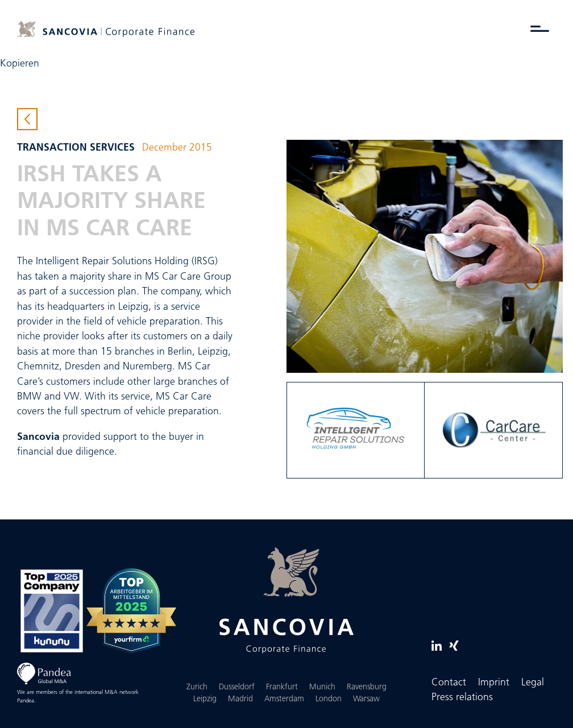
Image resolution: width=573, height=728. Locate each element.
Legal (533, 683)
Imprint (494, 683)
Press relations (462, 698)
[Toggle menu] (540, 28)
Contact (449, 683)
